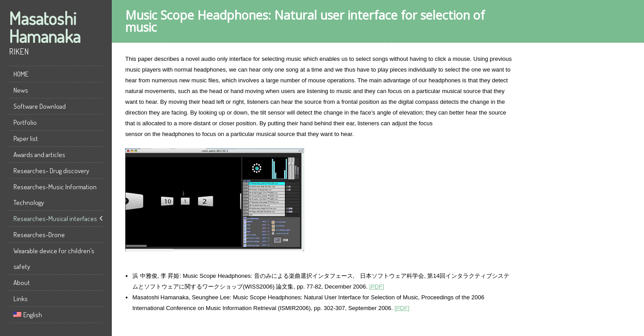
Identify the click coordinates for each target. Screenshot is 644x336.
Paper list (26, 138)
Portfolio (25, 122)
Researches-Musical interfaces (55, 219)
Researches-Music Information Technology (55, 195)
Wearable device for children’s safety (54, 259)
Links (21, 299)
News (21, 90)
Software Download (40, 106)
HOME (21, 74)
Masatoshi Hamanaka (45, 27)
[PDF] (377, 287)
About (22, 283)
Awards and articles (39, 155)
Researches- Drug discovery (51, 171)
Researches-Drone (39, 235)
